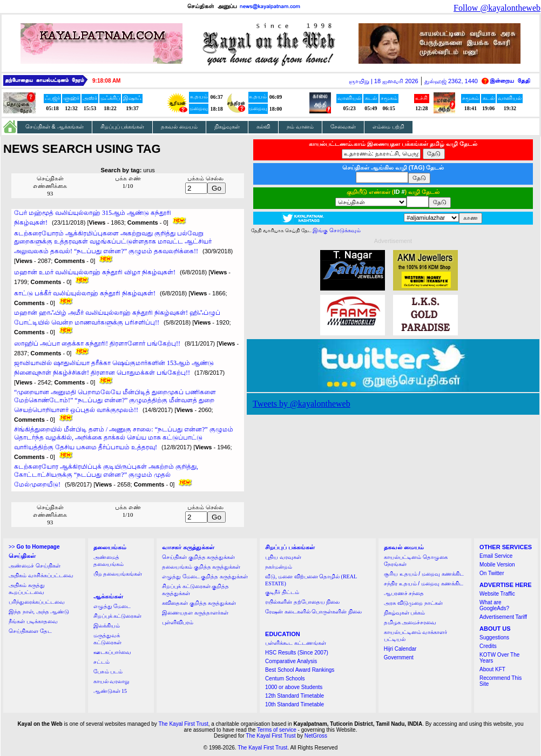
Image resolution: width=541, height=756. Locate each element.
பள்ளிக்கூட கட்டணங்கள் (296, 643)
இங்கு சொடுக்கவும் (337, 230)
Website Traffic (497, 594)
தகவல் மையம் (179, 127)
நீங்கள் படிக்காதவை (33, 621)
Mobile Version (497, 565)
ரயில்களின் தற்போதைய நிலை (302, 602)
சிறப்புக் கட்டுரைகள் (118, 616)
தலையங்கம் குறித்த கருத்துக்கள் (201, 567)
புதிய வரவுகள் (283, 557)
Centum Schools (285, 679)
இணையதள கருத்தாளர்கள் (195, 613)
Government (399, 657)
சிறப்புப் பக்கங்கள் (123, 127)
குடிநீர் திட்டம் (282, 592)
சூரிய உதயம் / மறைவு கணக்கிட (424, 574)
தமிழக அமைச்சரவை (410, 622)
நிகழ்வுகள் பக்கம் (405, 613)
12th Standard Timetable (295, 696)
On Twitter (492, 573)
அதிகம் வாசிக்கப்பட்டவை (41, 575)
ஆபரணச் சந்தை (404, 593)
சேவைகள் (343, 127)
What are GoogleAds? (494, 605)
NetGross (316, 736)
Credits (488, 646)
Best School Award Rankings (300, 670)
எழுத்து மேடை (112, 606)
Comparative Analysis (291, 661)
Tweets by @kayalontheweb (302, 404)
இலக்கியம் (107, 626)
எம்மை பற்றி (388, 127)
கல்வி (263, 127)
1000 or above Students (294, 687)
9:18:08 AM (106, 81)
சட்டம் (102, 662)
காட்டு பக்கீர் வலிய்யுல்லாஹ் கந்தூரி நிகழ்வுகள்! (85, 293)
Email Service (496, 556)
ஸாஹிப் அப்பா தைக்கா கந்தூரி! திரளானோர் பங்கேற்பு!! (97, 343)
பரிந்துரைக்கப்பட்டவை (37, 602)
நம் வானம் (300, 127)
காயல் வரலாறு (111, 681)
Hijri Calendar (400, 649)
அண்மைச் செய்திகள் (35, 566)
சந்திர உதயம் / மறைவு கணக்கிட (424, 583)
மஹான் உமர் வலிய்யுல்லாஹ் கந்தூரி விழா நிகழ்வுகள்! (95, 272)
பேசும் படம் (108, 671)
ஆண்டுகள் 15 (110, 691)
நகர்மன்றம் (279, 567)
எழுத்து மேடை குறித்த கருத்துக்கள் (205, 576)
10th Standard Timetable (295, 704)
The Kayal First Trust (183, 724)
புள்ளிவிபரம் (178, 622)
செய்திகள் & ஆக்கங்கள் (55, 127)
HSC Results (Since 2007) (297, 653)
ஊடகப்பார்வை (112, 652)
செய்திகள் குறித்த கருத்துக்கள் (198, 557)
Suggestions (494, 637)
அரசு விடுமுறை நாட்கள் (413, 603)
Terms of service (277, 730)
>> (34, 547)
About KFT (492, 669)
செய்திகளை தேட (30, 631)
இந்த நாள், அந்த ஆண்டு (39, 612)
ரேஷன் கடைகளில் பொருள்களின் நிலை (313, 612)
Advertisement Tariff (503, 617)
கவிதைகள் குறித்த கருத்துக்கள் (199, 603)
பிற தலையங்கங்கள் (118, 574)
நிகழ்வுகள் (227, 127)
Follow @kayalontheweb (497, 8)
